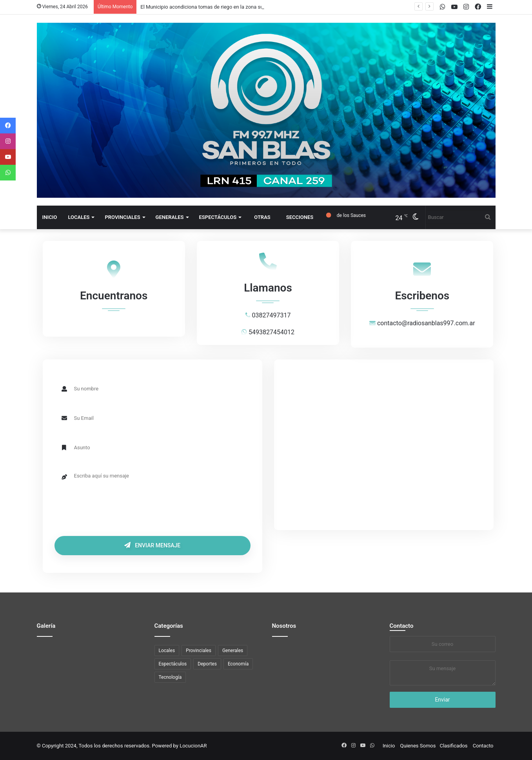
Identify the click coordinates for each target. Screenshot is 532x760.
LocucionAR (193, 746)
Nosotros (284, 626)
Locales (79, 217)
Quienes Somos (418, 746)
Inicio (50, 217)
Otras (262, 217)
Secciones (300, 217)
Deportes (207, 664)
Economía (238, 664)
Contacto (402, 626)
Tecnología (170, 677)
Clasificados (453, 746)
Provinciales (122, 217)
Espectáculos (218, 217)
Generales (170, 217)
